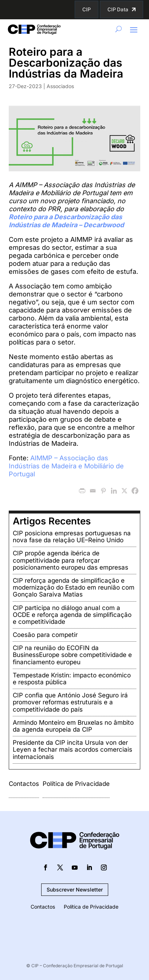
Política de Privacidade (76, 784)
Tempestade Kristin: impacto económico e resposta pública (72, 679)
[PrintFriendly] (82, 491)
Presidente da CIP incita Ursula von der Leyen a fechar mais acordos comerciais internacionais (72, 749)
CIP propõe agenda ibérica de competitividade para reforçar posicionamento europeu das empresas (70, 560)
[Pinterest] (103, 491)
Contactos (24, 784)
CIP (87, 9)
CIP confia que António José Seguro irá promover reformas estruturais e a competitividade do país (70, 702)
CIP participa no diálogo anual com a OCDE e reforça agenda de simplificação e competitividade (72, 615)
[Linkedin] (114, 491)
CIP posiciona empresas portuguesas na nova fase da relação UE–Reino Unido (72, 537)
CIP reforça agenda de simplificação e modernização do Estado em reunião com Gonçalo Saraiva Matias (74, 587)
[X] (124, 491)
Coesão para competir (45, 635)
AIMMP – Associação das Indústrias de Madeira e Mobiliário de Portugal (66, 466)
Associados (60, 86)
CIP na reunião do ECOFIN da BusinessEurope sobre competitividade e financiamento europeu (72, 655)
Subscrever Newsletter (75, 890)
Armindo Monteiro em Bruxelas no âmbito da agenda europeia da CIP (73, 726)
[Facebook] (135, 491)
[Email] (93, 491)
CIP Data (118, 9)
